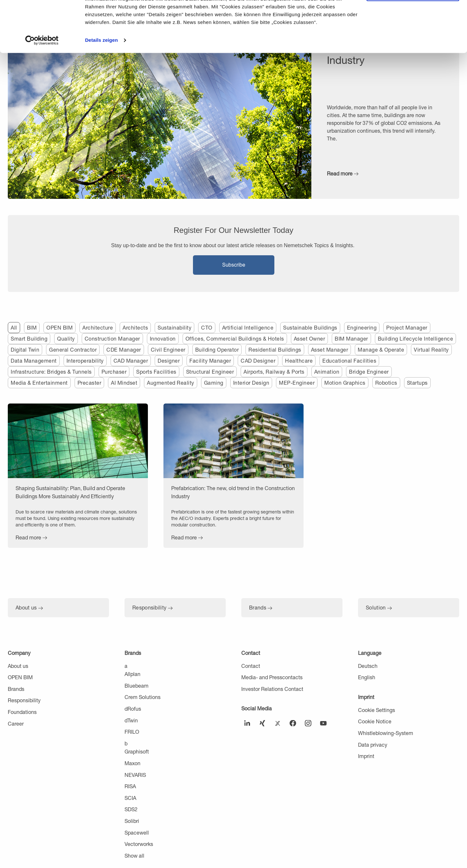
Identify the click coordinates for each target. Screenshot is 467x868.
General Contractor (73, 350)
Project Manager (407, 327)
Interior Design (251, 383)
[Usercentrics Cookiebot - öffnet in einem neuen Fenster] (42, 88)
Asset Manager (330, 350)
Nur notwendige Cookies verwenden (413, 38)
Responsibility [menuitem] (24, 700)
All (14, 327)
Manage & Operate (381, 350)
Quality (66, 338)
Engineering (362, 327)
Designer (169, 361)
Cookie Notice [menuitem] (375, 721)
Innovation (163, 338)
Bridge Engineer (369, 372)
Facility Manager (210, 361)
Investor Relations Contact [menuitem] (272, 689)
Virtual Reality (431, 350)
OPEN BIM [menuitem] (20, 677)
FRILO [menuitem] (132, 732)
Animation (327, 372)
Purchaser (114, 372)
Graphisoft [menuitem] (137, 751)
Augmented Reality (171, 383)
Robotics (386, 383)
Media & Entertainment (39, 383)
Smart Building (29, 338)
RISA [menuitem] (130, 786)
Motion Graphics (345, 383)
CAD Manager (131, 361)
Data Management (34, 361)
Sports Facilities (156, 372)
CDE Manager (124, 350)
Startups (417, 383)
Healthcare (299, 361)
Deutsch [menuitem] (368, 666)
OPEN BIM (60, 327)
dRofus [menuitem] (133, 709)
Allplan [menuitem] (132, 674)
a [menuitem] (126, 666)
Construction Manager (112, 338)
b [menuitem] (126, 743)
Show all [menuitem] (134, 856)
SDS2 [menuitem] (131, 809)
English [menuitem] (367, 677)
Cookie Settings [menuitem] (377, 710)
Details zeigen (101, 88)
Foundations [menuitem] (22, 712)
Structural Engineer (210, 372)
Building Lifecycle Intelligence (416, 338)
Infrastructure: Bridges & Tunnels (51, 372)
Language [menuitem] (370, 653)
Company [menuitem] (19, 653)
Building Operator (217, 350)
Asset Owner (310, 338)
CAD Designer (258, 361)
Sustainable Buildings (310, 327)
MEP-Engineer (297, 383)
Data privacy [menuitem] (373, 745)
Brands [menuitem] (16, 689)
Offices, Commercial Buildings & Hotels (235, 338)
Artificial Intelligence (248, 327)
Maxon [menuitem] (132, 763)
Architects (135, 327)
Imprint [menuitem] (366, 697)
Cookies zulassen (413, 16)
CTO (207, 327)
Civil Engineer (168, 350)
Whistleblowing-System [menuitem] (386, 733)
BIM (32, 327)
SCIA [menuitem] (130, 798)
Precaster (90, 383)
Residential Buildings (275, 350)
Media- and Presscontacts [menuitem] (272, 677)
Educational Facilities (349, 361)
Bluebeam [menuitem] (137, 686)
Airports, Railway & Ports (274, 372)
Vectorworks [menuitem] (139, 844)
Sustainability (174, 327)
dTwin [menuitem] (131, 720)
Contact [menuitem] (251, 653)
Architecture (98, 327)
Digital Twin (25, 350)
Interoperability (85, 361)
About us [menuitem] (18, 666)
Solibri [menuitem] (132, 821)
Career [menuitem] (16, 723)
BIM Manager (351, 338)
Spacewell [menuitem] (137, 832)
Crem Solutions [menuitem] (143, 697)
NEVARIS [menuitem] (135, 775)
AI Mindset (124, 383)
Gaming (214, 383)
